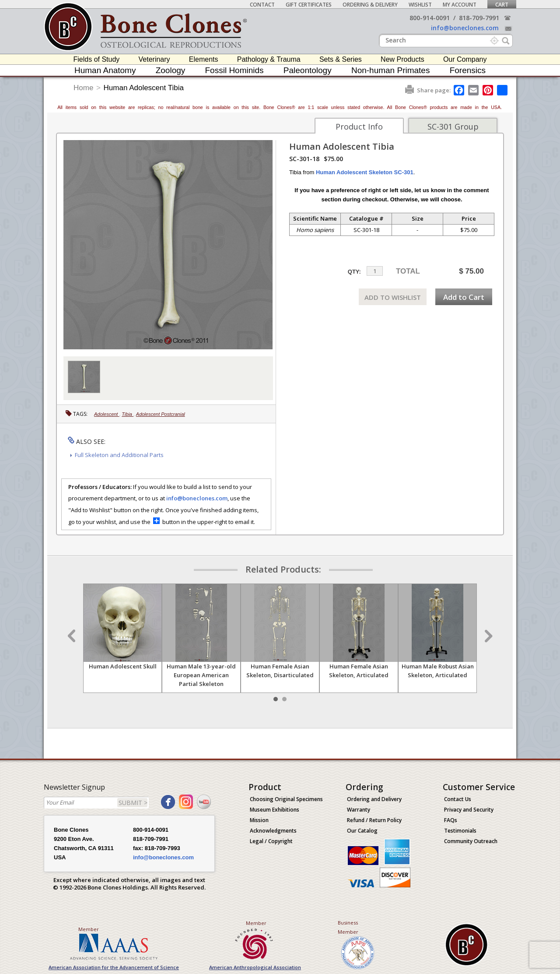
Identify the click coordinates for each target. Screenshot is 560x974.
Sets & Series (341, 59)
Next (487, 636)
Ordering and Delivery (374, 799)
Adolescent (107, 414)
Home (83, 88)
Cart (502, 5)
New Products (402, 59)
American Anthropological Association (255, 967)
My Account (460, 5)
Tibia (128, 414)
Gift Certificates (309, 5)
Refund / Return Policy (374, 820)
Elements (204, 59)
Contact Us (458, 799)
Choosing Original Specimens (286, 799)
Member (89, 929)
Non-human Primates (391, 70)
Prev (73, 636)
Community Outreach (471, 841)
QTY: (354, 272)
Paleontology (308, 70)
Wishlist (420, 5)
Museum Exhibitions (275, 810)
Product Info (359, 127)
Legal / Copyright (271, 841)
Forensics (468, 70)
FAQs (451, 820)
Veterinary (154, 59)
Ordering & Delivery (370, 5)
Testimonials (460, 831)
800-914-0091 (430, 18)
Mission (259, 820)
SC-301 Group (453, 127)
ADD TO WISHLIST (393, 297)
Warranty (359, 810)
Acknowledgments (273, 831)
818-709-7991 (479, 18)
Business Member (348, 927)
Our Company (465, 59)
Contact (262, 5)
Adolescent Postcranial (161, 414)
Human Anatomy (105, 70)
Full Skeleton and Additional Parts (119, 455)
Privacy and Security (469, 810)
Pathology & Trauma (269, 59)
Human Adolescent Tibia (144, 88)
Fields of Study (97, 59)
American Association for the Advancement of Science (114, 967)
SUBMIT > (133, 803)
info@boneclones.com (465, 28)
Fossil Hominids (234, 70)
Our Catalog (362, 831)
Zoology (171, 70)
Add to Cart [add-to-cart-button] (464, 297)
